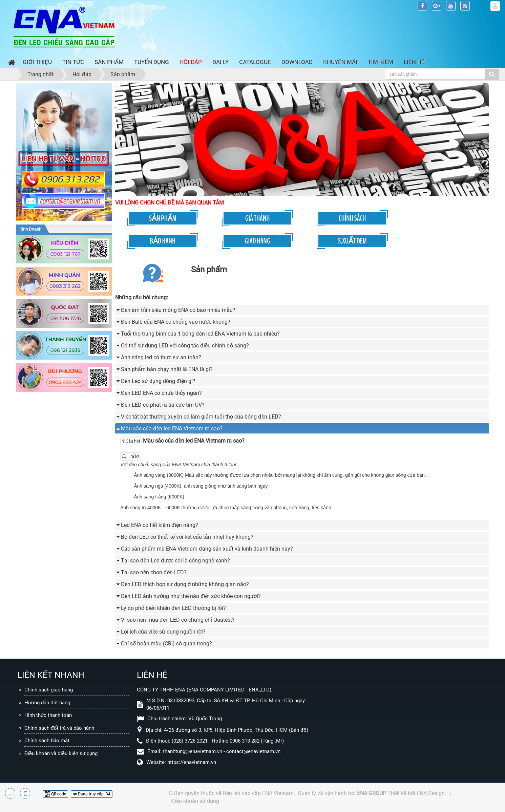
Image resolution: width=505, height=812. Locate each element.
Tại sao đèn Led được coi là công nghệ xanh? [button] (175, 561)
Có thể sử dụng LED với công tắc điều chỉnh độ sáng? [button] (185, 346)
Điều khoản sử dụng (195, 801)
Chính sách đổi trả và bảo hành (59, 728)
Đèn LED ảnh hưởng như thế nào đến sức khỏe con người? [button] (191, 596)
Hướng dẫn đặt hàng (47, 703)
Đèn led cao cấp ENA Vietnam (258, 793)
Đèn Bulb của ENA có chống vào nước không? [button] (176, 322)
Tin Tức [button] (73, 62)
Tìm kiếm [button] (381, 62)
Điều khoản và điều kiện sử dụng (61, 753)
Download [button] (297, 62)
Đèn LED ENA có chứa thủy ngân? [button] (161, 393)
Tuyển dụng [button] (152, 62)
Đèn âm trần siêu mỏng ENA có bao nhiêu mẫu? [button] (178, 310)
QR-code (55, 794)
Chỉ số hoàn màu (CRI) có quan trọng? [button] (166, 644)
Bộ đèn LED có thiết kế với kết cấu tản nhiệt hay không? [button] (187, 537)
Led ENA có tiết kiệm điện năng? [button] (160, 525)
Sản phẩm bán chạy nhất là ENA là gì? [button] (167, 369)
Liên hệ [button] (414, 62)
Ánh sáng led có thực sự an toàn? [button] (161, 357)
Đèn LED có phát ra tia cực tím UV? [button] (163, 405)
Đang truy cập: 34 (92, 794)
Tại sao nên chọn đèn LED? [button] (154, 572)
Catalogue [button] (255, 62)
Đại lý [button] (220, 62)
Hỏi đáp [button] (191, 62)
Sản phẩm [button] (109, 62)
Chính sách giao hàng (49, 690)
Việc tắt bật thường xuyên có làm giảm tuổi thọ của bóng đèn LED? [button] (201, 417)
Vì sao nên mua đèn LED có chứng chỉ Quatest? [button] (178, 620)
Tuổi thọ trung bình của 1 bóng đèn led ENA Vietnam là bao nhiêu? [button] (200, 334)
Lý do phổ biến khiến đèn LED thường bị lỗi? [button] (173, 608)
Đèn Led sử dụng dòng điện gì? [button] (158, 381)
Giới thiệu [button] (37, 62)
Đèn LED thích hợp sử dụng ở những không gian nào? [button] (185, 584)
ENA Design (431, 793)
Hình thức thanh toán (48, 715)
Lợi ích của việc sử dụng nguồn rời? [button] (163, 632)
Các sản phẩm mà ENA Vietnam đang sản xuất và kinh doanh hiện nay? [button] (207, 549)
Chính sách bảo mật (47, 741)
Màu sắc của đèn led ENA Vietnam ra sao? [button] (172, 429)
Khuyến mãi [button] (340, 62)
